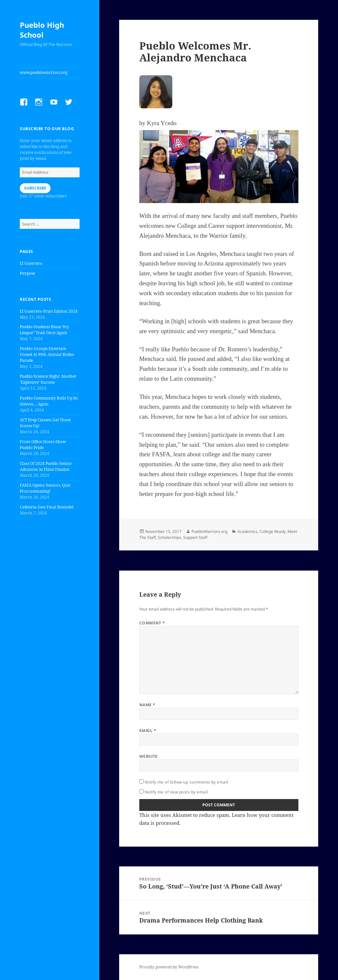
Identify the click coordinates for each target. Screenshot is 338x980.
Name (147, 705)
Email (148, 731)
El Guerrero (31, 263)
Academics (247, 531)
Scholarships (169, 537)
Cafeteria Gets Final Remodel (47, 507)
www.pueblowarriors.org (44, 72)
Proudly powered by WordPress (169, 967)
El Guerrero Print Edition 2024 (49, 311)
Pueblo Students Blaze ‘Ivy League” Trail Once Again (44, 330)
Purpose (27, 273)
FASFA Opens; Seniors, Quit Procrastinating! (45, 488)
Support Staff (195, 537)
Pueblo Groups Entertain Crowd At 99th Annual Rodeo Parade (47, 354)
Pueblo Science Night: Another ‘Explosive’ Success (48, 379)
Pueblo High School (42, 30)
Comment (152, 623)
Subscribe (35, 188)
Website (149, 756)
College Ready (272, 531)
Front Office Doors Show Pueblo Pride (43, 445)
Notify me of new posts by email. (177, 792)
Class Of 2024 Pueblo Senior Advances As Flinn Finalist (46, 466)
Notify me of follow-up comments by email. (187, 782)
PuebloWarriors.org (209, 531)
